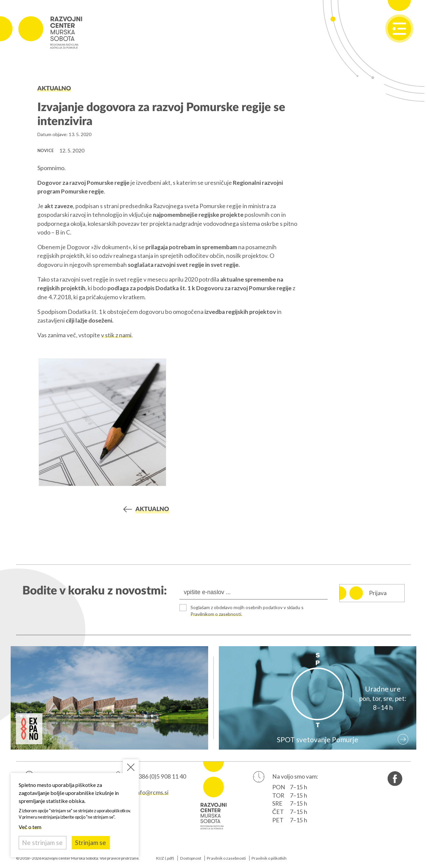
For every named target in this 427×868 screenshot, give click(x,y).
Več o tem (30, 827)
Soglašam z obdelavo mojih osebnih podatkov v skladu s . (249, 611)
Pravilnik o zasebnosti (226, 858)
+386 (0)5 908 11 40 (161, 777)
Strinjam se (91, 842)
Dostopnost (191, 858)
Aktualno (54, 89)
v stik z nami (116, 335)
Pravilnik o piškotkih (269, 858)
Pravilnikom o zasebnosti (217, 614)
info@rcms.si (152, 793)
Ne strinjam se (42, 842)
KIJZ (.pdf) (165, 858)
